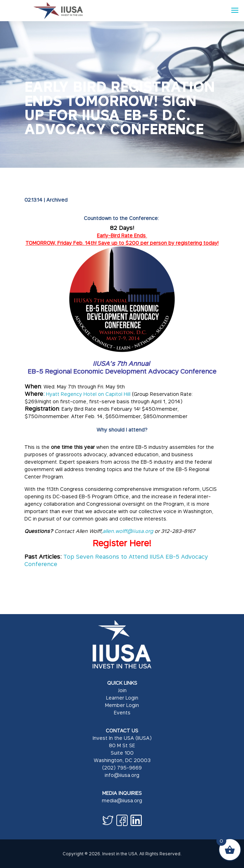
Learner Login (122, 698)
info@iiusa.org (122, 775)
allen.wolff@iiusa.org (128, 531)
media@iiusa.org (122, 800)
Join (122, 690)
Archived (57, 200)
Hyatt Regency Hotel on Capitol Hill (89, 394)
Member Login (122, 705)
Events (122, 712)
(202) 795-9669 (122, 768)
